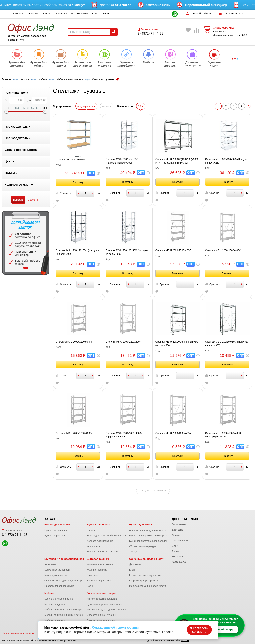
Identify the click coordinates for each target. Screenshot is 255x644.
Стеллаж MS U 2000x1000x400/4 (173, 433)
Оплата (48, 13)
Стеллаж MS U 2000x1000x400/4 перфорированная (223, 435)
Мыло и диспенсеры (56, 575)
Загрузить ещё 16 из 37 (153, 491)
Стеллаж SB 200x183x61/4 (70, 160)
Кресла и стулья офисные (59, 599)
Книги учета (93, 546)
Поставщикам (64, 13)
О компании (17, 13)
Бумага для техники (57, 525)
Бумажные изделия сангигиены (104, 604)
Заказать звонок (148, 29)
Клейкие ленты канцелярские (146, 575)
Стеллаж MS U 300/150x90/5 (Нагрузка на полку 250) (227, 161)
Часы (90, 586)
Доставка (34, 13)
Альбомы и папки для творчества (148, 530)
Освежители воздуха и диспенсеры (64, 581)
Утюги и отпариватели (99, 581)
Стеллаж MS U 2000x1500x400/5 (173, 250)
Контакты (82, 13)
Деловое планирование (100, 541)
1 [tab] (26, 268)
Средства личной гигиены (101, 615)
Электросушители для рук (101, 620)
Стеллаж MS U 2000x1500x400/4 (223, 250)
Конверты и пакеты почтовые (103, 552)
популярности (86, 106)
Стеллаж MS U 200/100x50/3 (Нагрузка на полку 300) (227, 344)
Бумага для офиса (99, 525)
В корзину (78, 182)
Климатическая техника (100, 564)
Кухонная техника (97, 570)
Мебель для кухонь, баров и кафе (63, 610)
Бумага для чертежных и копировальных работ (155, 536)
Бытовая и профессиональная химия (69, 559)
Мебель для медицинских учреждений (66, 615)
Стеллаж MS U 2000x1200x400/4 (124, 342)
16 (141, 106)
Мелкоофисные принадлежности (148, 586)
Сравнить (63, 193)
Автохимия (50, 564)
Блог (95, 13)
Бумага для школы (141, 525)
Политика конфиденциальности (18, 633)
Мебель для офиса (55, 620)
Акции (105, 13)
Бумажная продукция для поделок (148, 541)
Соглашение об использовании (115, 628)
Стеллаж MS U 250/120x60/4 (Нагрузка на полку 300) (77, 252)
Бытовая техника (98, 559)
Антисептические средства (102, 599)
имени (107, 106)
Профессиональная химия (59, 586)
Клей (132, 570)
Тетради (134, 552)
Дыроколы (135, 564)
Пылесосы (93, 575)
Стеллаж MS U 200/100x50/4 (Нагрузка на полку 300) (177, 344)
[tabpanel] (26, 243)
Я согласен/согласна (199, 630)
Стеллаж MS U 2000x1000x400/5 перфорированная (124, 435)
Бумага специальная (56, 530)
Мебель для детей (55, 604)
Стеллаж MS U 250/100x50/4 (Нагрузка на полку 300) (127, 252)
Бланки (91, 530)
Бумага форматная (55, 536)
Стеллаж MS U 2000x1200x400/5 (74, 342)
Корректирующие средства (144, 581)
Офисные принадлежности (147, 559)
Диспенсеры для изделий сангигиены (108, 610)
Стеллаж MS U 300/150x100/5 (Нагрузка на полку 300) (122, 161)
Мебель (49, 593)
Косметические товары (57, 570)
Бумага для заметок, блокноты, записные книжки (114, 536)
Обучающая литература (143, 546)
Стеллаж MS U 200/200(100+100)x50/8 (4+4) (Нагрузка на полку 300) (177, 161)
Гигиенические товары (102, 593)
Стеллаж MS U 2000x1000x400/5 (74, 433)
